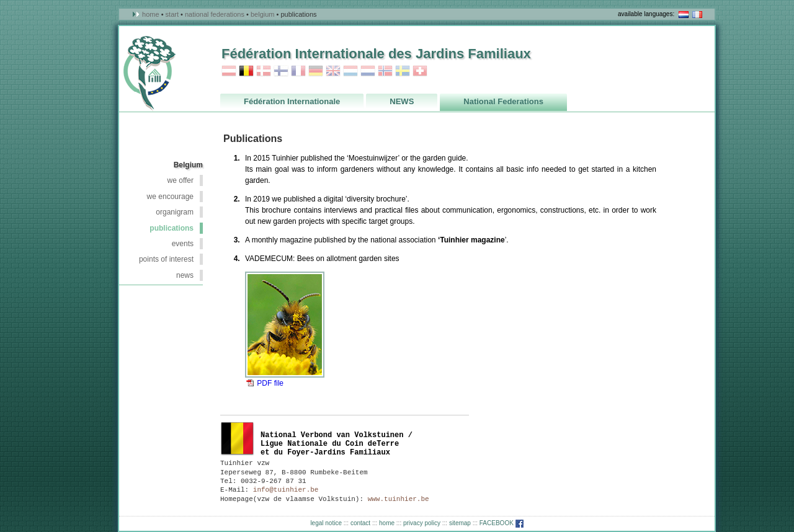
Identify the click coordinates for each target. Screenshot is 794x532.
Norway (385, 71)
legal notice (326, 523)
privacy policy (422, 523)
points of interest (166, 259)
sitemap (460, 523)
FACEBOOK (502, 523)
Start (172, 14)
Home (151, 14)
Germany (316, 71)
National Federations (215, 14)
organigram (175, 212)
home (387, 523)
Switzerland (420, 71)
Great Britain (333, 71)
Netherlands (368, 71)
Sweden (403, 71)
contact (360, 523)
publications (172, 228)
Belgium (263, 14)
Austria (229, 71)
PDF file (270, 383)
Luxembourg (350, 71)
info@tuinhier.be (286, 490)
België (237, 439)
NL (684, 15)
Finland (281, 71)
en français (697, 15)
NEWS (185, 275)
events (183, 244)
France (298, 71)
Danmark (264, 71)
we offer (181, 180)
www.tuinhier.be (399, 499)
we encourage (170, 197)
